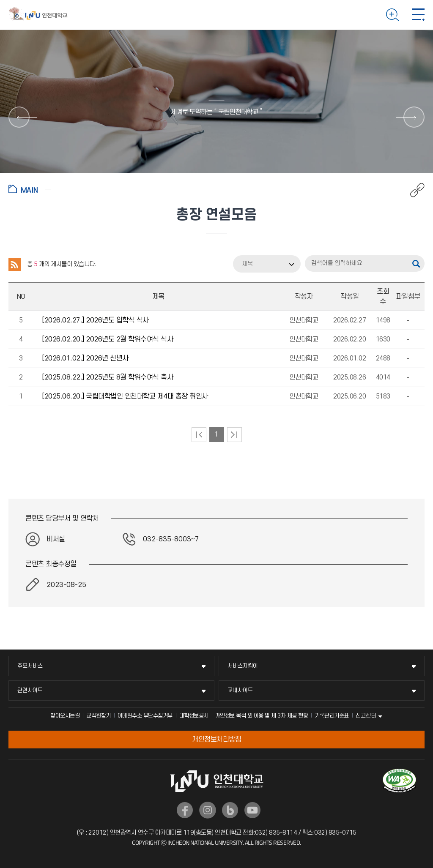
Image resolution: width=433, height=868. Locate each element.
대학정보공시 (194, 716)
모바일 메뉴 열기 (418, 15)
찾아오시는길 (65, 716)
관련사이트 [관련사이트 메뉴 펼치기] (30, 690)
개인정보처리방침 (216, 740)
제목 (247, 264)
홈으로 (30, 189)
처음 (199, 435)
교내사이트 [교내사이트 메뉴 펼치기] (240, 690)
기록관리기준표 (332, 716)
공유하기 (413, 190)
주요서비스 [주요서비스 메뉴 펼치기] (30, 666)
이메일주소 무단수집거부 (145, 716)
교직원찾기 (99, 716)
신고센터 (366, 716)
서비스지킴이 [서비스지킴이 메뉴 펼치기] (243, 666)
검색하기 (393, 15)
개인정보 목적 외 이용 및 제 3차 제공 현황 (262, 716)
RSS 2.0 (15, 265)
